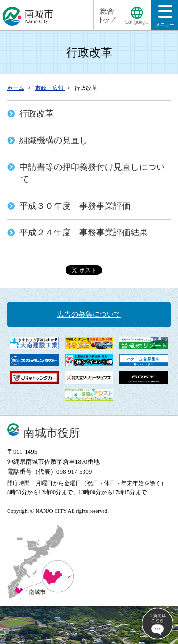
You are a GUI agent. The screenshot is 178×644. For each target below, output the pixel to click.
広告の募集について (89, 314)
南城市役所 (52, 433)
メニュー (165, 19)
